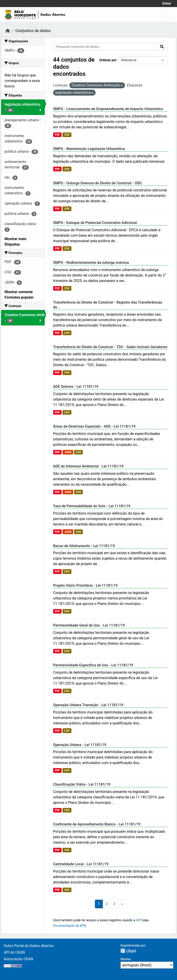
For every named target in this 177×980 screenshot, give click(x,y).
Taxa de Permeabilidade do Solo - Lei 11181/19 (92, 506)
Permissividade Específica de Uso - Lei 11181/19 (93, 665)
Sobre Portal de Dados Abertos (29, 946)
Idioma (125, 959)
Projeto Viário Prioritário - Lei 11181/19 (85, 585)
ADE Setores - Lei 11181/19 (76, 387)
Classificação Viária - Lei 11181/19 (82, 784)
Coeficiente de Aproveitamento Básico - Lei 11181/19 (97, 824)
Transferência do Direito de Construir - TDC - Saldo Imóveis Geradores (110, 347)
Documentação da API (69, 926)
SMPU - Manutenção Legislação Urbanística (89, 149)
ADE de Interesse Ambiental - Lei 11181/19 (88, 466)
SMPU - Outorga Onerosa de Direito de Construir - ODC (98, 183)
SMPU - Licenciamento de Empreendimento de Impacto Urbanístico (108, 109)
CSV (67, 135)
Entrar (167, 3)
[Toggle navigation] (169, 14)
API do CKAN (14, 952)
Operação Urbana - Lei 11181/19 (80, 745)
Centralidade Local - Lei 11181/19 (81, 864)
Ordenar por (108, 60)
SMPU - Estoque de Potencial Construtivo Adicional (95, 223)
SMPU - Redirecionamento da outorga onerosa (91, 263)
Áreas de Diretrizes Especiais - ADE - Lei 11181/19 (94, 426)
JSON (68, 452)
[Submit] (162, 47)
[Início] (8, 31)
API (138, 920)
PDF (57, 135)
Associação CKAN (18, 959)
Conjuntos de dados (33, 31)
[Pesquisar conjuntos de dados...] (105, 47)
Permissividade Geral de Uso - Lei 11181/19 (89, 625)
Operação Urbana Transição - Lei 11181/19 (88, 705)
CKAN (128, 951)
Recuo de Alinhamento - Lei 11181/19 (84, 546)
